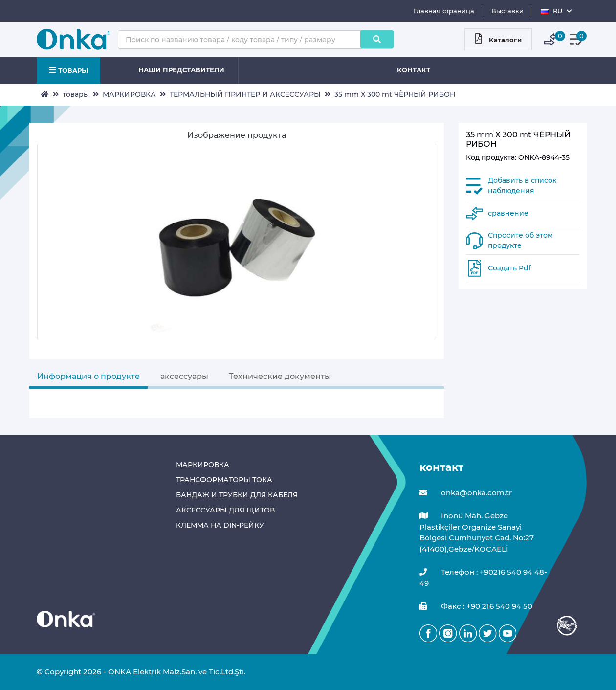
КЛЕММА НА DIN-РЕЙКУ (220, 525)
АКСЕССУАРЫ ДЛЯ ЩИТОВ (225, 510)
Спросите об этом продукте (520, 240)
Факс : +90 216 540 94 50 (476, 607)
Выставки (507, 11)
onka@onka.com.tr (466, 493)
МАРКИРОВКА (129, 94)
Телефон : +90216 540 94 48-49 (483, 577)
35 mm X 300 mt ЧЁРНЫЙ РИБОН (395, 94)
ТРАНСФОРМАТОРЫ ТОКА (224, 480)
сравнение (508, 213)
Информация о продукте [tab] (88, 376)
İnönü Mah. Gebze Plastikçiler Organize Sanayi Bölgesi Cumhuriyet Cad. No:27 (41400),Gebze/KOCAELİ (477, 532)
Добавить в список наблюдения (522, 186)
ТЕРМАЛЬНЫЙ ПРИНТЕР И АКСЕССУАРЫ (245, 94)
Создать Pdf (509, 268)
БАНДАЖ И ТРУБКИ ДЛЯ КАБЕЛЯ (237, 495)
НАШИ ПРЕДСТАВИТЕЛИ (181, 70)
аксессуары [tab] (184, 376)
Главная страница (444, 11)
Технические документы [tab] (280, 376)
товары (76, 94)
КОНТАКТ (414, 70)
